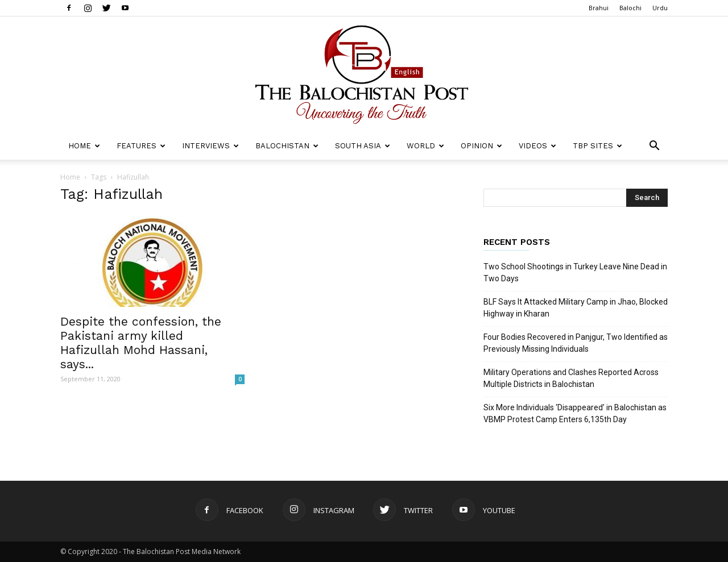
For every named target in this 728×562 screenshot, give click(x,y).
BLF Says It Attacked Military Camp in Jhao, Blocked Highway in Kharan (576, 308)
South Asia (363, 146)
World (425, 146)
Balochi (630, 8)
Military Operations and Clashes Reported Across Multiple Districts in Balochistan (571, 378)
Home (84, 146)
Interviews (210, 146)
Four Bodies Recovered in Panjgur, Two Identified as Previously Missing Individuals (576, 343)
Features (141, 146)
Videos (537, 146)
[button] (654, 147)
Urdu (660, 8)
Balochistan (287, 146)
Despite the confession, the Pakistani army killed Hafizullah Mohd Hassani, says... (141, 343)
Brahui (599, 8)
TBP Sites (597, 146)
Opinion (481, 146)
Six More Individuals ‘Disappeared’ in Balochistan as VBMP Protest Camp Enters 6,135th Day (575, 413)
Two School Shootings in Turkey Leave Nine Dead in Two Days (575, 272)
